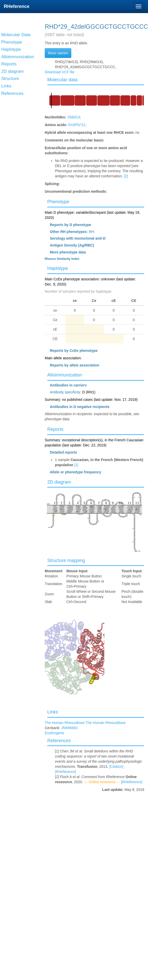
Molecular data (62, 80)
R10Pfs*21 (77, 125)
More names (58, 53)
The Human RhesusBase (65, 723)
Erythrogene (54, 733)
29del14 (74, 117)
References (59, 741)
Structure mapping (66, 560)
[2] (126, 176)
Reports (55, 429)
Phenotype (58, 202)
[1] (76, 465)
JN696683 (70, 728)
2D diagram (59, 482)
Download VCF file (60, 72)
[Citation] (116, 767)
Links (53, 712)
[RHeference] (65, 772)
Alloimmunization (65, 375)
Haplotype (58, 268)
